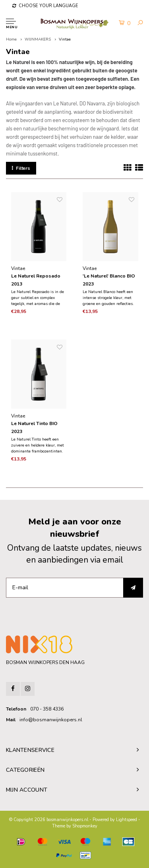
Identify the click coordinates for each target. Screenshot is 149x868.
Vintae (65, 39)
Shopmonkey (85, 826)
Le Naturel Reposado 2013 (36, 280)
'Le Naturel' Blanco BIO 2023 (109, 280)
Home (11, 39)
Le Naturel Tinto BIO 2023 (34, 427)
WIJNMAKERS (38, 39)
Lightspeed (127, 820)
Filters (21, 168)
